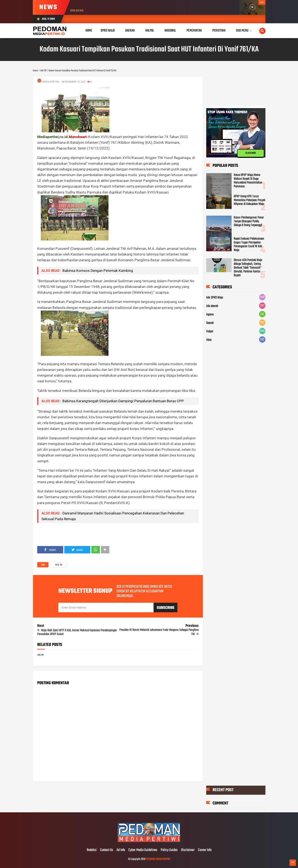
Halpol (210, 332)
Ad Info (121, 850)
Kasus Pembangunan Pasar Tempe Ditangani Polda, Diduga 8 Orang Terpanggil (249, 221)
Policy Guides (169, 850)
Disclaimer (188, 850)
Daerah (210, 323)
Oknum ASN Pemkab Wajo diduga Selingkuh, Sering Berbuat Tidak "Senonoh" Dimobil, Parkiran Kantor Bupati (248, 268)
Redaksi (92, 850)
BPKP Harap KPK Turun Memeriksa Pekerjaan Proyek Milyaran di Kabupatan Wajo (249, 200)
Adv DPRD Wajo (215, 298)
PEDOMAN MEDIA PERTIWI (158, 859)
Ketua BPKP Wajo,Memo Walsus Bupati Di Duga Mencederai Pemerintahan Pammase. (248, 181)
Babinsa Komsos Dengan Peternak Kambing (98, 271)
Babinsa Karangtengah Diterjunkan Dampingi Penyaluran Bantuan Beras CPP (123, 401)
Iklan (209, 340)
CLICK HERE (251, 153)
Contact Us (107, 850)
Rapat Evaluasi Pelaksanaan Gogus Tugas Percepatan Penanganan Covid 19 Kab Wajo (249, 245)
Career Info (205, 850)
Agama (210, 315)
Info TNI (59, 565)
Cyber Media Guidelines (143, 850)
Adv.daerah (212, 306)
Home (89, 31)
